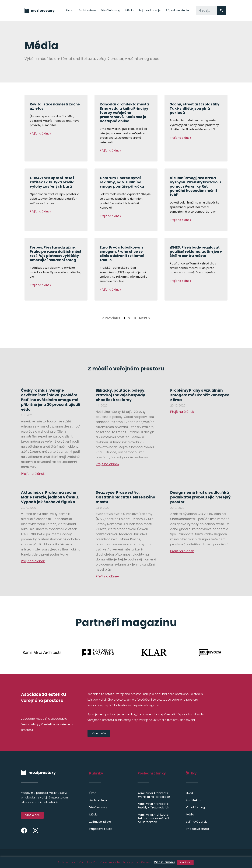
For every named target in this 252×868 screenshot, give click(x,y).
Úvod (70, 10)
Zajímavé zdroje (150, 10)
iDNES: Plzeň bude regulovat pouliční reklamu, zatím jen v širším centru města (196, 252)
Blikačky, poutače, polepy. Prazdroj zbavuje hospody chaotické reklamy (120, 395)
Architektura (87, 10)
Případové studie (177, 10)
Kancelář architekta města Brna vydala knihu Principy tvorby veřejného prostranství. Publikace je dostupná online (124, 113)
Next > (145, 318)
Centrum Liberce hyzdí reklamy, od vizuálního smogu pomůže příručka (122, 182)
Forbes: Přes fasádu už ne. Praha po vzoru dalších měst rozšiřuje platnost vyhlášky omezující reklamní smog (56, 254)
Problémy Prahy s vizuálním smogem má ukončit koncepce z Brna (200, 395)
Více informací (164, 862)
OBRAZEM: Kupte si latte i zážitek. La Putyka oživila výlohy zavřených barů (52, 182)
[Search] (222, 11)
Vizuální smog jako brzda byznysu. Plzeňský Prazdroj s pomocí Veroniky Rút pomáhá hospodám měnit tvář (195, 186)
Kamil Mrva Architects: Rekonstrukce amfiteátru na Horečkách (155, 818)
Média (129, 10)
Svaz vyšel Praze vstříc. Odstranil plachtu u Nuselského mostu (125, 497)
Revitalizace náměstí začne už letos (55, 106)
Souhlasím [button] (185, 862)
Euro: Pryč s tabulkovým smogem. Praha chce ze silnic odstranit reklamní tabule (122, 254)
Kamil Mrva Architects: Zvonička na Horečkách (154, 795)
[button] (99, 733)
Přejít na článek (40, 134)
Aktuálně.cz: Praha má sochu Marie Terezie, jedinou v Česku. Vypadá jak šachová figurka (50, 497)
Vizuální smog (111, 10)
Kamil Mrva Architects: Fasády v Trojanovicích (153, 806)
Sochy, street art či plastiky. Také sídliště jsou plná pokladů (195, 108)
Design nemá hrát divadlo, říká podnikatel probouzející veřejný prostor (200, 497)
